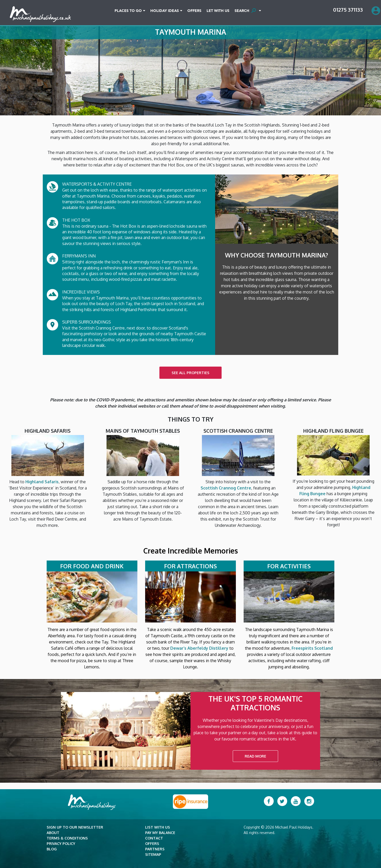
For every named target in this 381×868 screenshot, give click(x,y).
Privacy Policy (61, 843)
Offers (194, 11)
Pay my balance (160, 833)
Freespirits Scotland (312, 648)
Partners (155, 849)
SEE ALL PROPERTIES (190, 373)
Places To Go (128, 11)
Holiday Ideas (165, 11)
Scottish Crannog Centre (226, 488)
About (53, 833)
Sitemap (153, 854)
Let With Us (218, 11)
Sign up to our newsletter (75, 827)
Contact (154, 838)
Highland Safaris (42, 482)
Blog (52, 849)
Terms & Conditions (67, 838)
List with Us (158, 827)
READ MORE (255, 756)
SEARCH (246, 11)
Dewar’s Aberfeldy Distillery (199, 648)
